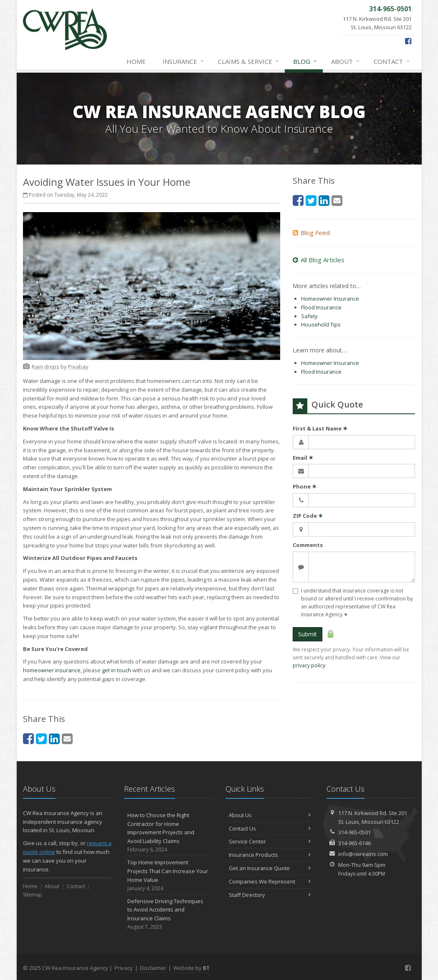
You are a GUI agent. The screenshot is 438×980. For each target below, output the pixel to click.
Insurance (184, 61)
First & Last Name (320, 428)
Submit (308, 634)
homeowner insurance (52, 670)
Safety (309, 316)
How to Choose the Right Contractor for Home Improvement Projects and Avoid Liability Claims (168, 832)
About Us (270, 815)
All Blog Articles (319, 260)
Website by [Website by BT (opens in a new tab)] (191, 968)
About (346, 61)
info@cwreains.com (363, 854)
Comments (308, 545)
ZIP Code (308, 516)
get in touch (116, 670)
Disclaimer (153, 968)
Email (303, 458)
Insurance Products (270, 855)
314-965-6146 (354, 843)
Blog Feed (311, 233)
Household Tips (321, 324)
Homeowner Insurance (330, 299)
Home (136, 61)
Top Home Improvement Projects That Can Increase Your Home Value (168, 875)
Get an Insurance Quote (270, 868)
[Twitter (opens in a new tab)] (41, 738)
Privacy (124, 968)
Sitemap (33, 895)
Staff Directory (270, 895)
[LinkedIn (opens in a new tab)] (54, 738)
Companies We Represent (270, 881)
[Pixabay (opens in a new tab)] (78, 367)
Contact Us (270, 828)
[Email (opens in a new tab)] (67, 738)
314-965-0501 (354, 832)
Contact (392, 61)
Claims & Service (249, 61)
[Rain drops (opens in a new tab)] (46, 367)
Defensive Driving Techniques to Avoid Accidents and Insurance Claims (168, 914)
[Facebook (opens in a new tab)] (408, 41)
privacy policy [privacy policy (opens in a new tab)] (309, 665)
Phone (305, 486)
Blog (305, 61)
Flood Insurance (321, 307)
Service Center (270, 841)
